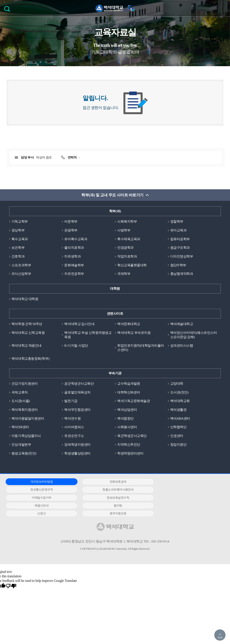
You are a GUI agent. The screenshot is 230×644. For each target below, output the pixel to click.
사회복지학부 (127, 221)
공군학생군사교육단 (79, 384)
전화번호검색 (112, 482)
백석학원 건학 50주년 (27, 324)
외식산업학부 (21, 274)
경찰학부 (177, 221)
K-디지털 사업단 (76, 346)
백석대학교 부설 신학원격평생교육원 (88, 335)
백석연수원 (72, 419)
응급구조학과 (180, 248)
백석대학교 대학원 (25, 299)
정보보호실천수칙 (185, 490)
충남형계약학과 (182, 274)
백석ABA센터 (180, 419)
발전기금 (71, 401)
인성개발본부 (21, 445)
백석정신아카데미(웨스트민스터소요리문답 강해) (194, 335)
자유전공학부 (74, 274)
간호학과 (18, 256)
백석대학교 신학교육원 (28, 333)
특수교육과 (20, 239)
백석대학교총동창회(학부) (30, 359)
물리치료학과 (74, 248)
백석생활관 (178, 410)
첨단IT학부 (178, 265)
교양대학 (177, 384)
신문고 (185, 498)
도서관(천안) (179, 393)
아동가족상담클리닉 (26, 436)
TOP (220, 638)
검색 (8, 10)
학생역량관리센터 (130, 454)
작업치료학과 (127, 256)
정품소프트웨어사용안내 (40, 490)
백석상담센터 (127, 410)
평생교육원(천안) (24, 454)
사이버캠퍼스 (74, 427)
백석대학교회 (180, 401)
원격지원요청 (40, 506)
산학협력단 (178, 427)
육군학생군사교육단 (132, 436)
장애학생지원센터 (77, 445)
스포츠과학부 (21, 265)
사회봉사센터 (127, 427)
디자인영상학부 (182, 256)
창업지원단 (178, 445)
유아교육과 (178, 230)
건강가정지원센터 (24, 384)
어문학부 (71, 221)
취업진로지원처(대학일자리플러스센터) (141, 348)
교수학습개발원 (129, 384)
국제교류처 (20, 393)
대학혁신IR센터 (129, 393)
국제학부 (124, 274)
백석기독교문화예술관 (134, 401)
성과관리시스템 (182, 346)
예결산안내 (40, 498)
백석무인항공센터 (77, 410)
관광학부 (71, 230)
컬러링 (112, 498)
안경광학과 (125, 248)
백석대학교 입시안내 (79, 324)
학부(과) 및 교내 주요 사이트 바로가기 (112, 195)
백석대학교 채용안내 (27, 346)
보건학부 (18, 248)
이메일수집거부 (112, 490)
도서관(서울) (21, 401)
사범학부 (124, 230)
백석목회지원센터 (24, 410)
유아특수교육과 (76, 239)
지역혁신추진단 (129, 445)
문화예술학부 (74, 265)
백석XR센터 (20, 427)
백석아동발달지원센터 (28, 419)
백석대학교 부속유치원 (134, 333)
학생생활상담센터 (77, 454)
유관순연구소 (74, 436)
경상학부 (18, 230)
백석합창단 (125, 419)
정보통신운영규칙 (185, 482)
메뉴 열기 (223, 8)
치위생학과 (72, 256)
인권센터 (177, 436)
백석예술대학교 (182, 324)
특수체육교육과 (129, 239)
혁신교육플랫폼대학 (132, 265)
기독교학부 (20, 221)
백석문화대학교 (129, 324)
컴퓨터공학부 (180, 239)
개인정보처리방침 (40, 482)
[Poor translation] (11, 579)
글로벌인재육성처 (77, 393)
